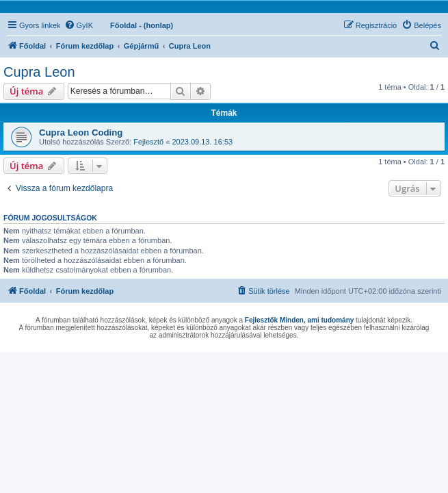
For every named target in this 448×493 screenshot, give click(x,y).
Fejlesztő (148, 142)
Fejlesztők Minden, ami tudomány (299, 320)
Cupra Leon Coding (81, 132)
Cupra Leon (39, 72)
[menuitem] (79, 25)
